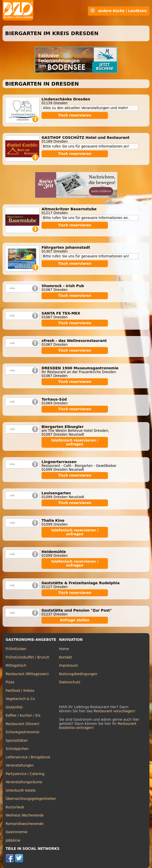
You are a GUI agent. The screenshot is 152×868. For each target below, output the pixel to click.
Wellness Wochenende (25, 815)
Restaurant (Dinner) (23, 724)
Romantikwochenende (24, 824)
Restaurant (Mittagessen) (27, 674)
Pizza (10, 682)
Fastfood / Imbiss (20, 691)
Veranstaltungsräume (24, 782)
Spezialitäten (17, 741)
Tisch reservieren (75, 115)
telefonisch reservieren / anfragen (75, 442)
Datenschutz (70, 682)
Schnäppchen (17, 749)
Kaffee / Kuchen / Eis (23, 715)
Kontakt (65, 657)
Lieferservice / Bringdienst (28, 757)
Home (64, 649)
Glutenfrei (14, 707)
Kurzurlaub (15, 807)
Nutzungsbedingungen (78, 674)
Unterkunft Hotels (21, 791)
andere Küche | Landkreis (119, 11)
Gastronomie (17, 832)
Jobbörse (13, 840)
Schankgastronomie (23, 732)
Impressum (68, 666)
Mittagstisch (16, 666)
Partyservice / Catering (25, 774)
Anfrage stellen (75, 620)
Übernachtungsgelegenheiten (31, 799)
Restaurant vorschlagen (114, 711)
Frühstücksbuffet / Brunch (28, 657)
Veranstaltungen (20, 765)
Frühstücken (16, 649)
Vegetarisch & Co (20, 699)
